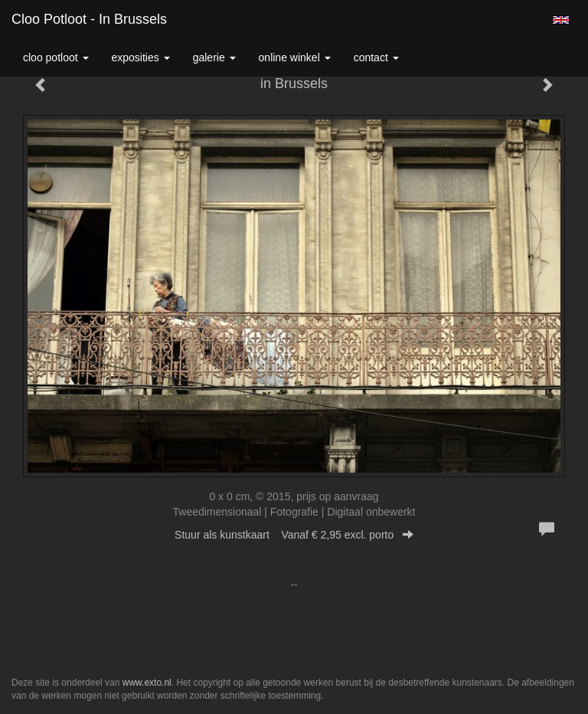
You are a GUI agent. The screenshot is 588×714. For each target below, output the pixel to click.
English (561, 20)
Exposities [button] (141, 57)
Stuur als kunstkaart (294, 535)
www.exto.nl (147, 683)
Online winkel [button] (295, 57)
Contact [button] (376, 57)
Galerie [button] (214, 57)
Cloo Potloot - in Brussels (89, 19)
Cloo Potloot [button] (56, 57)
